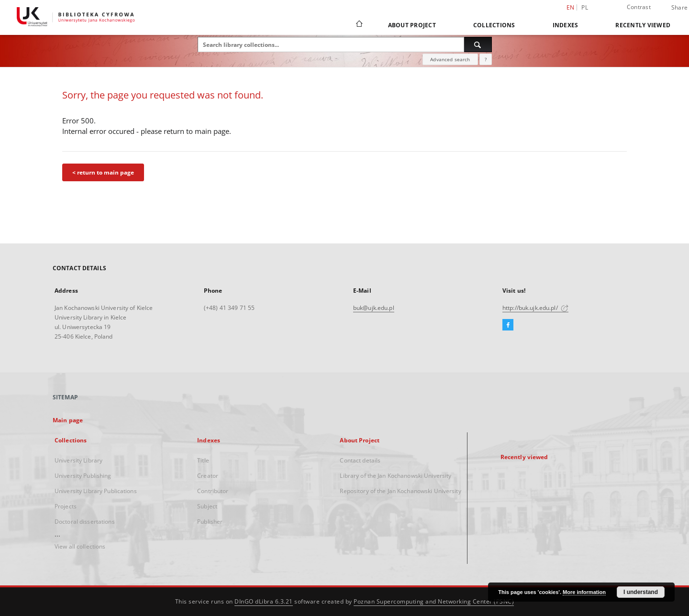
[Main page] (359, 25)
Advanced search (450, 59)
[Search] (478, 44)
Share (679, 8)
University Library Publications (96, 491)
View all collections (80, 546)
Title (203, 460)
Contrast (639, 7)
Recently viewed (643, 25)
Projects (66, 506)
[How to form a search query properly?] (486, 59)
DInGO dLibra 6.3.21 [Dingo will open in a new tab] (264, 601)
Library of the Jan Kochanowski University (395, 476)
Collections (494, 25)
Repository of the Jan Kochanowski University (400, 491)
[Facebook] (508, 325)
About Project (412, 25)
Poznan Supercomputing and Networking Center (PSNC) (434, 601)
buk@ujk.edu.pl (374, 308)
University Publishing (83, 476)
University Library (78, 460)
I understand (641, 592)
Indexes (566, 25)
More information (584, 592)
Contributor (213, 491)
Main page (68, 420)
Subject (207, 506)
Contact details (360, 460)
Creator (208, 476)
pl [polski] (585, 7)
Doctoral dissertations (85, 522)
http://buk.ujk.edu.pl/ (535, 308)
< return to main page (103, 172)
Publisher (210, 522)
